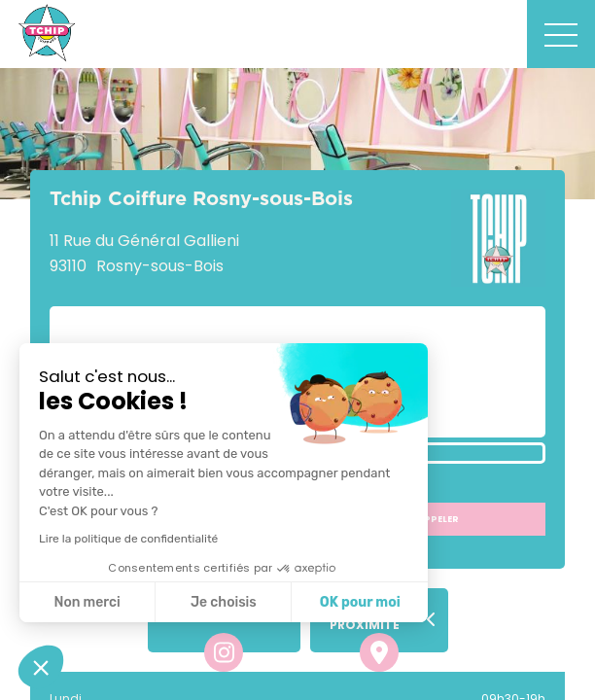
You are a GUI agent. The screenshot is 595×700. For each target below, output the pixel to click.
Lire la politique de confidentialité (128, 539)
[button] (41, 667)
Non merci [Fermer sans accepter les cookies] (87, 602)
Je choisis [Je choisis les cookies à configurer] (224, 602)
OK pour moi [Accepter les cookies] (360, 602)
